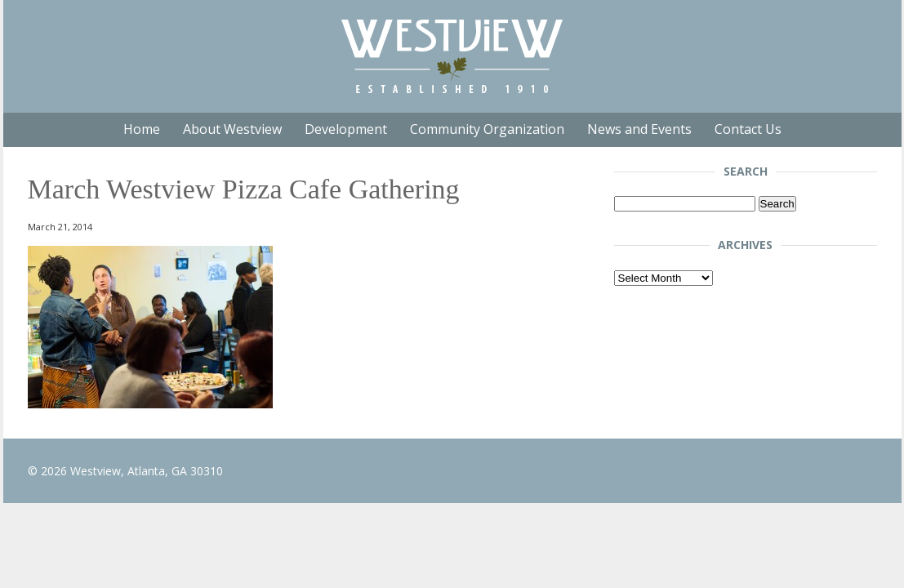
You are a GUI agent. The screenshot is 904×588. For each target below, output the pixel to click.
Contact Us (748, 129)
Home (142, 129)
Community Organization (487, 129)
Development (346, 129)
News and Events (639, 129)
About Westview (232, 129)
